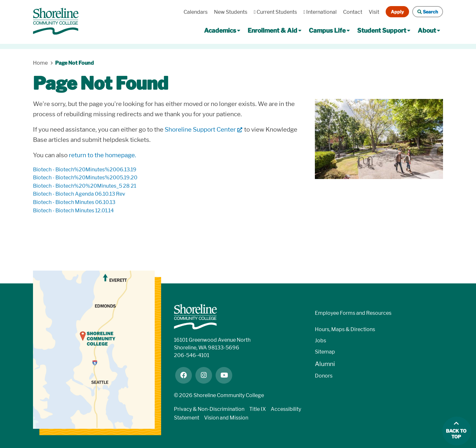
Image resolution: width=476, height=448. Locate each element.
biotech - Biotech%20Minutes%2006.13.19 (85, 170)
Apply (397, 12)
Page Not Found (74, 63)
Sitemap (325, 352)
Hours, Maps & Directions (345, 329)
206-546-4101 (192, 355)
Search (428, 12)
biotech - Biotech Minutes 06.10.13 (74, 202)
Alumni (325, 364)
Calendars (196, 12)
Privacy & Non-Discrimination (209, 409)
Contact (353, 12)
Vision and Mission (226, 418)
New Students (231, 12)
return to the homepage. (103, 155)
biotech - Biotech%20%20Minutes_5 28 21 (85, 186)
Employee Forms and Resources (353, 313)
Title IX (258, 409)
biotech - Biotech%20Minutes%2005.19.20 (85, 178)
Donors (324, 376)
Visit (374, 12)
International (320, 12)
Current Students (275, 12)
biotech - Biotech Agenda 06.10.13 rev (79, 194)
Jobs (320, 341)
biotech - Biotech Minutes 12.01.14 (73, 211)
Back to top (456, 434)
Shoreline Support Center (200, 130)
